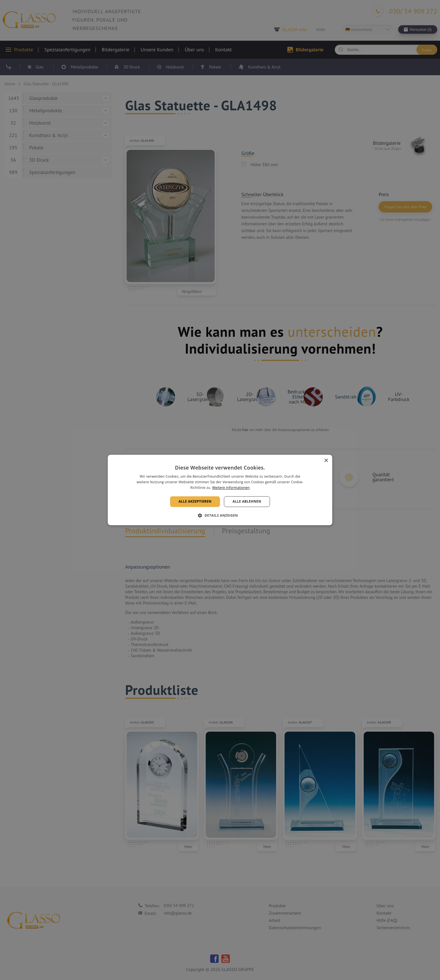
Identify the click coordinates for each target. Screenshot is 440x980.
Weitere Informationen (231, 488)
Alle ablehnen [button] (247, 501)
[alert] (220, 490)
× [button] (326, 461)
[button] (220, 516)
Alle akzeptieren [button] (195, 501)
